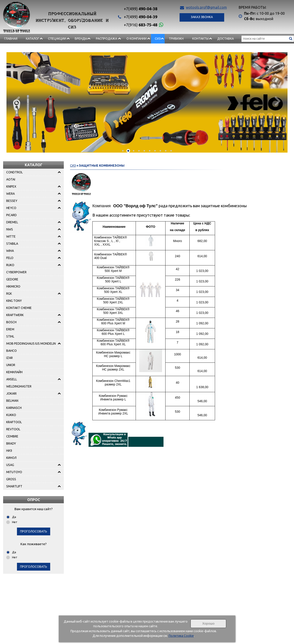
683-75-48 (141, 25)
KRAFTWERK (15, 315)
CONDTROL (14, 172)
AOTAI (11, 179)
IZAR (9, 358)
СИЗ (158, 39)
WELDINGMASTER (19, 386)
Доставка (226, 39)
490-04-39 (141, 17)
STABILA (12, 244)
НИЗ (9, 451)
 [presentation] (277, 101)
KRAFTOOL (14, 422)
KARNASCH (14, 408)
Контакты (200, 39)
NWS (10, 229)
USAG (10, 465)
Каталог (33, 39)
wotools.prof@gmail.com (206, 7)
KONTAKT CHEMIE (19, 308)
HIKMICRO (13, 286)
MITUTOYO (14, 472)
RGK (9, 294)
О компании (137, 39)
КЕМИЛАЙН (14, 372)
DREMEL (12, 222)
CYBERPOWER (16, 272)
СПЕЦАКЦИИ (57, 39)
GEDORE (12, 279)
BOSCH (11, 322)
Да (14, 517)
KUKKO (11, 415)
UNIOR (11, 365)
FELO (10, 258)
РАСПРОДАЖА (107, 39)
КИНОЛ (11, 458)
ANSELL (12, 379)
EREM (10, 329)
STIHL (10, 336)
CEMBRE (12, 436)
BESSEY (12, 201)
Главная (11, 39)
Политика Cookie (181, 636)
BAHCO (11, 351)
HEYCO (11, 208)
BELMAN (12, 401)
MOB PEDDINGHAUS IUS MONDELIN (31, 344)
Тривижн (176, 39)
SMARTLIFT (14, 486)
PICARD (11, 215)
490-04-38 (141, 9)
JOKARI (11, 393)
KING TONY (14, 301)
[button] (123, 151)
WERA (10, 194)
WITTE (11, 236)
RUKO (10, 265)
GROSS (11, 479)
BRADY (11, 443)
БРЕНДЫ (81, 39)
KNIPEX (11, 186)
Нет (15, 522)
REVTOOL (13, 429)
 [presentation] (17, 101)
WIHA (10, 251)
